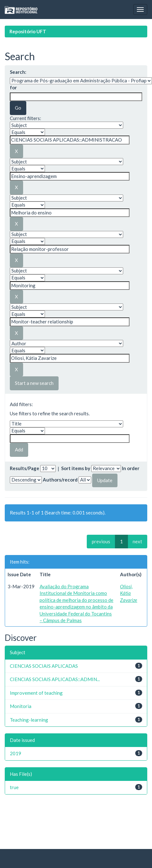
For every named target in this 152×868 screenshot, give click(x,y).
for (13, 87)
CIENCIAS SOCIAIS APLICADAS (44, 666)
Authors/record (60, 480)
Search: (18, 72)
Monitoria (21, 706)
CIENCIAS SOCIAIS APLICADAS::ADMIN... (55, 679)
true (14, 787)
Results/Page (25, 468)
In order (131, 468)
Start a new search (34, 383)
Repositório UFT (28, 31)
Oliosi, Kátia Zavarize (129, 593)
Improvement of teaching (36, 693)
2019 (16, 753)
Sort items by (76, 468)
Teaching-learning (29, 720)
